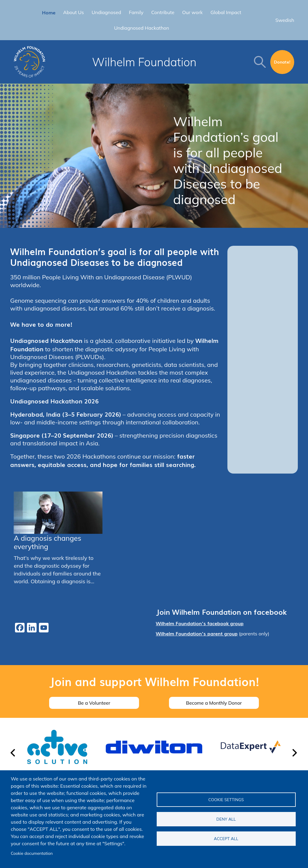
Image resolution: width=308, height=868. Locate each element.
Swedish (285, 20)
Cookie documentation (32, 853)
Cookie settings (226, 800)
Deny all (226, 819)
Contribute (163, 12)
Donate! (282, 62)
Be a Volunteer (94, 703)
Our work (192, 12)
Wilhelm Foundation (144, 62)
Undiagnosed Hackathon (142, 28)
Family (136, 12)
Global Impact (226, 12)
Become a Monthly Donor (214, 703)
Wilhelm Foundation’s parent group (197, 633)
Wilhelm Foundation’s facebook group (200, 623)
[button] (13, 756)
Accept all (226, 838)
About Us (74, 12)
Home (49, 12)
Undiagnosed (106, 12)
